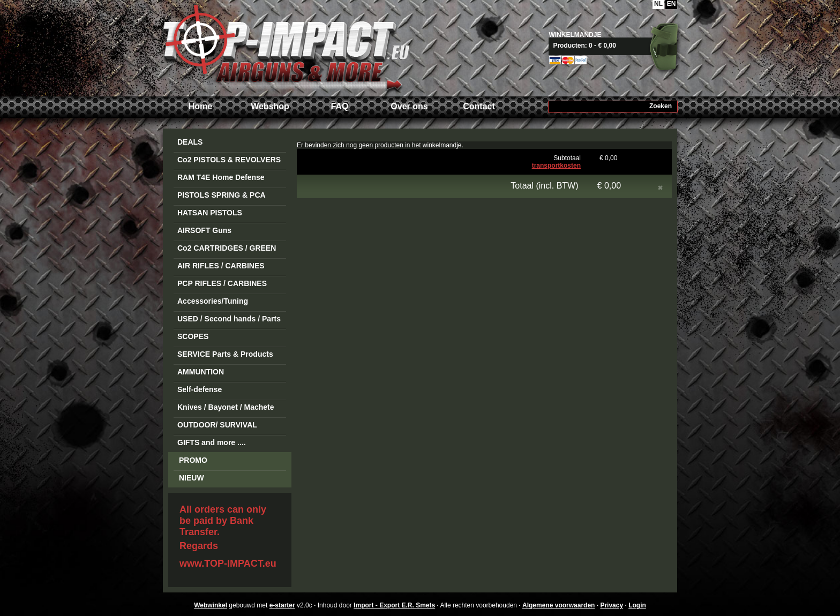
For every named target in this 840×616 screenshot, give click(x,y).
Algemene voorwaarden (558, 605)
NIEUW (192, 478)
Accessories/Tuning (213, 301)
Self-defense (200, 389)
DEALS (190, 142)
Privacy (612, 605)
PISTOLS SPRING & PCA (222, 195)
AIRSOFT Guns (204, 230)
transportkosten (556, 166)
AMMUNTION (201, 372)
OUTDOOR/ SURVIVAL (217, 425)
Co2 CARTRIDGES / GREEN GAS (227, 250)
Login (637, 605)
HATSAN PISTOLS (210, 213)
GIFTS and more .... (212, 442)
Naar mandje (617, 46)
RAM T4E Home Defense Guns (221, 179)
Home (200, 106)
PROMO (193, 460)
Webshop (270, 106)
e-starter (282, 605)
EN (672, 4)
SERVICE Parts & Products (225, 354)
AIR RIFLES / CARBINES (221, 266)
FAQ (340, 106)
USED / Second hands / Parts (229, 319)
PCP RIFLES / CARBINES (222, 283)
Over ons (409, 106)
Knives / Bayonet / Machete (226, 407)
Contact (479, 106)
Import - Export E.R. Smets (286, 47)
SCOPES (193, 336)
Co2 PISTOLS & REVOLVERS (229, 160)
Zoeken (661, 106)
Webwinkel (211, 605)
